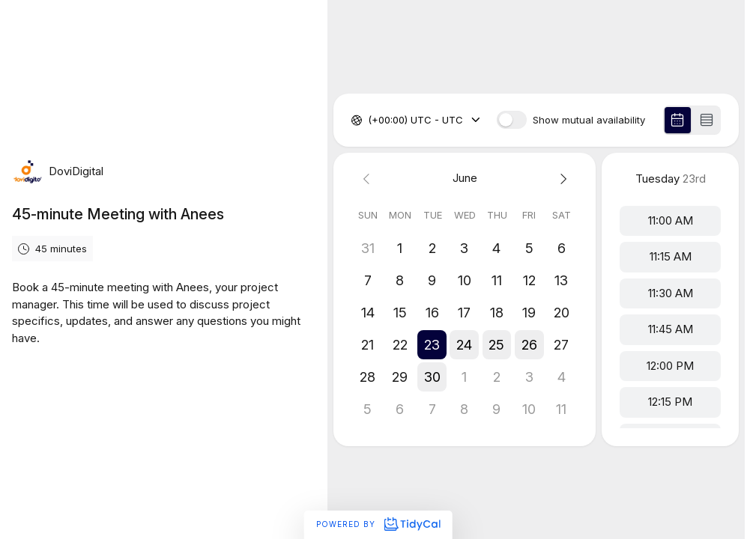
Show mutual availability (589, 120)
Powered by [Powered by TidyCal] (378, 524)
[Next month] (562, 179)
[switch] (512, 120)
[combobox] (369, 121)
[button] (433, 345)
